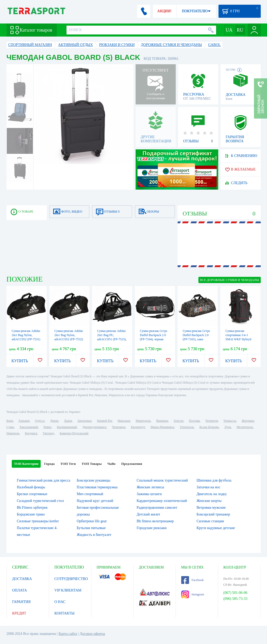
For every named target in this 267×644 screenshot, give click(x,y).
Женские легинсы (150, 487)
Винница (162, 421)
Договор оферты (92, 634)
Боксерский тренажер (213, 514)
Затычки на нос (209, 487)
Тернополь (187, 427)
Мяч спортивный (90, 494)
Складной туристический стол (40, 501)
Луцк (228, 427)
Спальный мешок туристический (162, 480)
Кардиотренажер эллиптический (162, 501)
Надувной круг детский (95, 501)
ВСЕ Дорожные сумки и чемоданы (230, 280)
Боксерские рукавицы (93, 480)
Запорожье (84, 421)
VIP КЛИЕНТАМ (68, 590)
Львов (68, 421)
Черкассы (230, 421)
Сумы (10, 427)
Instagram (193, 594)
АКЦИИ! (164, 11)
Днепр (54, 421)
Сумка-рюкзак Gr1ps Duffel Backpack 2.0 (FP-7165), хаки (196, 335)
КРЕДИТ (19, 613)
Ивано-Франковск (162, 427)
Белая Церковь (209, 427)
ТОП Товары (92, 464)
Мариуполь (143, 421)
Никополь (13, 433)
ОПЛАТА (20, 590)
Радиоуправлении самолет (157, 508)
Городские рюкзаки (152, 528)
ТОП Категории (26, 464)
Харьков (24, 421)
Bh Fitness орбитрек (32, 508)
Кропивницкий (67, 427)
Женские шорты (209, 501)
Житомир (248, 421)
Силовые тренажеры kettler (38, 521)
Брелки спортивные (32, 494)
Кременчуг (138, 427)
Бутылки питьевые (91, 528)
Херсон (179, 421)
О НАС (60, 602)
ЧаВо (111, 464)
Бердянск (31, 433)
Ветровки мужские (211, 508)
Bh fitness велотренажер (155, 521)
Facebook (193, 580)
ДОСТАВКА (22, 579)
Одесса (40, 421)
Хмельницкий (29, 427)
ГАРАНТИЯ (22, 602)
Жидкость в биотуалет (94, 535)
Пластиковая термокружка (97, 487)
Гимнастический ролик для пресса (44, 480)
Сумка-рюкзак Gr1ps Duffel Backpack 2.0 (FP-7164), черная (154, 335)
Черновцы (119, 427)
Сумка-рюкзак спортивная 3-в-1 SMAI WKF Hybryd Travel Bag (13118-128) (238, 339)
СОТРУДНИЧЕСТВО (71, 579)
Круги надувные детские (216, 528)
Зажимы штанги (149, 494)
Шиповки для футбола (214, 480)
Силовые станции (210, 521)
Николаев (124, 421)
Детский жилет (148, 514)
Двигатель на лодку (212, 494)
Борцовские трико (31, 514)
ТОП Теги (68, 464)
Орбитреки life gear (92, 521)
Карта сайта (68, 634)
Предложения (132, 464)
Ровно (47, 427)
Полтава (195, 421)
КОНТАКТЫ (65, 613)
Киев (10, 421)
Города (49, 464)
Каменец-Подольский (74, 433)
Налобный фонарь (31, 487)
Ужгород (48, 433)
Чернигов (212, 421)
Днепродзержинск (95, 427)
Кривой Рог (104, 421)
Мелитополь (245, 427)
